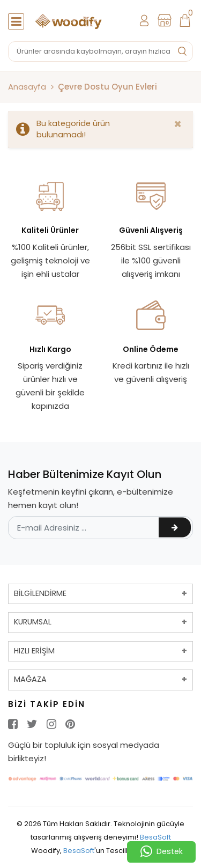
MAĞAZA (30, 679)
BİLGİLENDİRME (40, 593)
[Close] (178, 124)
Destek (162, 852)
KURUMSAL (33, 622)
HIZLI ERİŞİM (34, 651)
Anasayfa (27, 87)
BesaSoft (155, 837)
